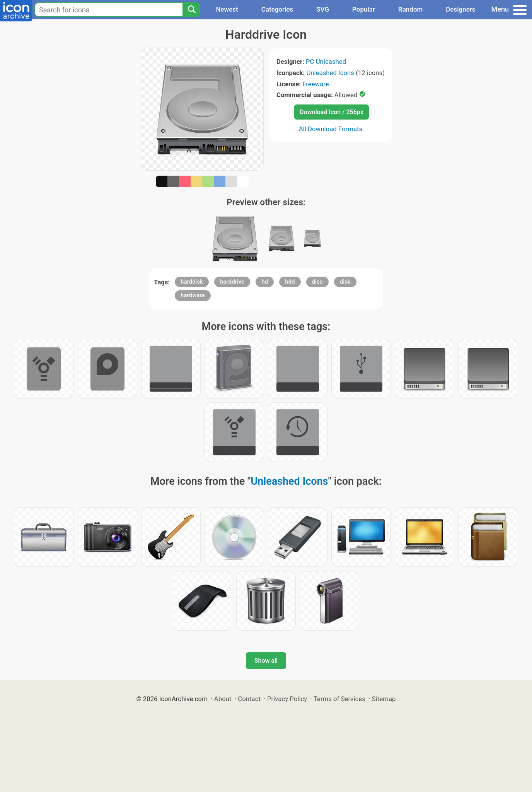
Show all (266, 661)
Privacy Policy (287, 699)
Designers (460, 9)
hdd (290, 282)
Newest (227, 9)
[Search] (191, 10)
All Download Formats (331, 129)
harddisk (192, 282)
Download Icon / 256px (331, 112)
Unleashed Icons (330, 73)
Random (410, 9)
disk (345, 282)
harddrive (232, 282)
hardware (193, 295)
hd (265, 282)
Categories (277, 9)
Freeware (316, 84)
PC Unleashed (326, 62)
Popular (364, 9)
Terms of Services (339, 699)
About (223, 699)
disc (317, 282)
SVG (323, 9)
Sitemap (384, 699)
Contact (249, 699)
